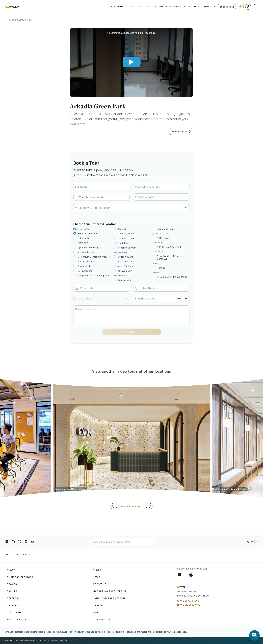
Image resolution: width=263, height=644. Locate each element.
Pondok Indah (85, 266)
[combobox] (79, 197)
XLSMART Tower (126, 238)
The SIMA (123, 243)
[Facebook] (7, 542)
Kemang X (83, 243)
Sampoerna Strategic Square (93, 276)
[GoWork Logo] (12, 7)
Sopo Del (122, 229)
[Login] (248, 7)
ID (255, 8)
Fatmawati (83, 238)
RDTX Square (85, 271)
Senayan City (125, 271)
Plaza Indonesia (126, 261)
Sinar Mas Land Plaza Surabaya (169, 257)
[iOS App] (191, 575)
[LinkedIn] (26, 542)
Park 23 (161, 268)
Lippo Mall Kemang (88, 247)
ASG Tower (163, 238)
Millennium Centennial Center (94, 257)
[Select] (131, 208)
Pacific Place (85, 261)
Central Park (124, 280)
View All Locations (132, 506)
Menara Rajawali (87, 252)
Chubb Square (125, 257)
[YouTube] (32, 542)
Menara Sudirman (127, 248)
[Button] (132, 332)
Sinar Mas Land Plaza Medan (173, 277)
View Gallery (181, 132)
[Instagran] (13, 542)
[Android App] (179, 575)
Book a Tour (227, 7)
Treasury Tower (126, 234)
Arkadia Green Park (19, 20)
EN (255, 5)
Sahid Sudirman (126, 266)
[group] (132, 438)
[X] (20, 542)
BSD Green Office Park (169, 247)
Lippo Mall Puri (165, 229)
